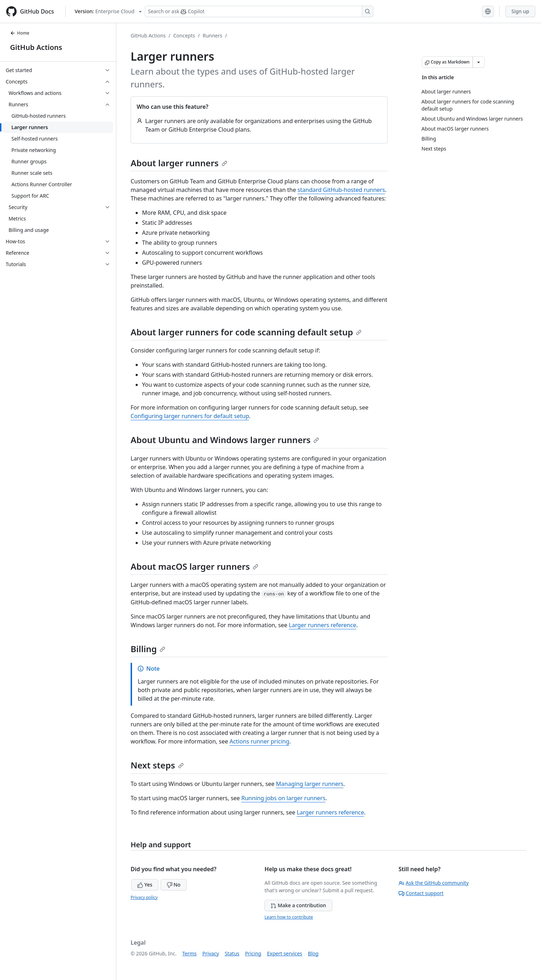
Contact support (421, 893)
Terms (189, 953)
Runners (213, 35)
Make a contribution (298, 905)
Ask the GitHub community (434, 883)
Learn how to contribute (289, 917)
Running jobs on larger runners (283, 798)
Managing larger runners (310, 784)
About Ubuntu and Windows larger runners (225, 440)
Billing (148, 649)
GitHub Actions (36, 47)
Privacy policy (144, 897)
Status (232, 953)
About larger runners (179, 163)
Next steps (157, 765)
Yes (145, 885)
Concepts (184, 35)
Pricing (253, 953)
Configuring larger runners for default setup (190, 416)
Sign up (520, 11)
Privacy (211, 953)
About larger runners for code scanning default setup (246, 332)
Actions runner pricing (259, 741)
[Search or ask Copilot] (259, 11)
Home (20, 33)
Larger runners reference (322, 625)
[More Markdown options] (479, 62)
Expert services (285, 953)
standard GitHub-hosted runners (341, 190)
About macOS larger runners (194, 566)
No (174, 885)
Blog (313, 953)
